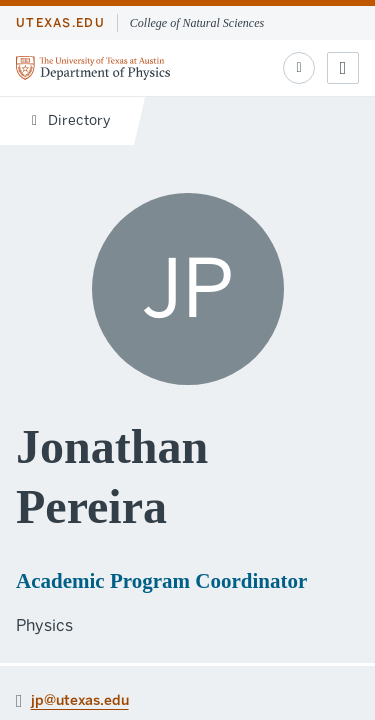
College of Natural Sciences (197, 23)
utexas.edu (60, 23)
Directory (71, 120)
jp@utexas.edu (80, 699)
